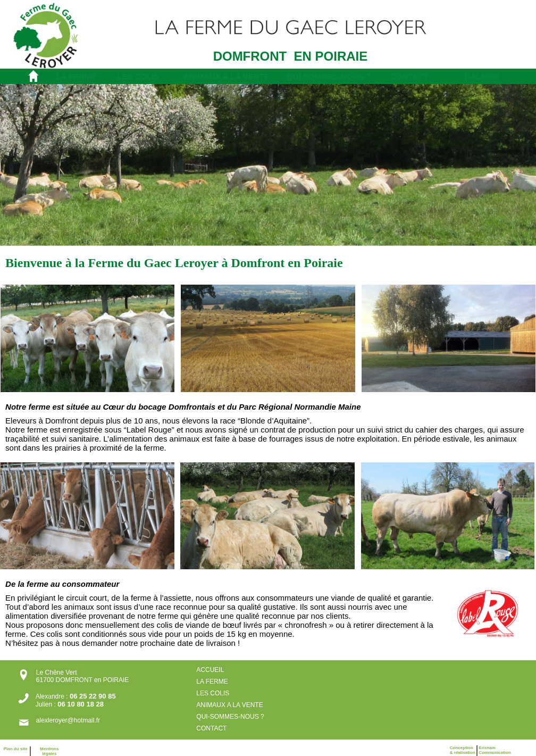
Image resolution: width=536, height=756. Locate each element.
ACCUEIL (210, 670)
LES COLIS (138, 76)
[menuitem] (78, 76)
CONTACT (409, 76)
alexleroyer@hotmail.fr (68, 720)
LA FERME (76, 76)
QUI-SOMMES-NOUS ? (231, 717)
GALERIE (483, 76)
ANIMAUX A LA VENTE (227, 76)
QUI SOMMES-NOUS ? (329, 76)
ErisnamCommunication (495, 750)
